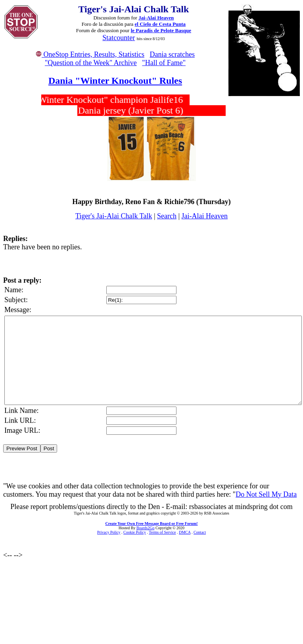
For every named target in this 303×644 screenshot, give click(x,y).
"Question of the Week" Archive (91, 63)
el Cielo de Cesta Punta (160, 24)
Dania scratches (172, 54)
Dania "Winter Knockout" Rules (115, 81)
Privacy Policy (109, 532)
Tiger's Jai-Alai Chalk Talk (114, 216)
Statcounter (119, 38)
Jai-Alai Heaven (156, 18)
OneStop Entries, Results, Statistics (90, 54)
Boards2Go (146, 528)
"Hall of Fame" (164, 63)
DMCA (185, 532)
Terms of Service (162, 532)
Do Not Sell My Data (266, 494)
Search (167, 216)
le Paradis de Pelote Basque (161, 30)
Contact (200, 532)
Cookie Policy (135, 532)
